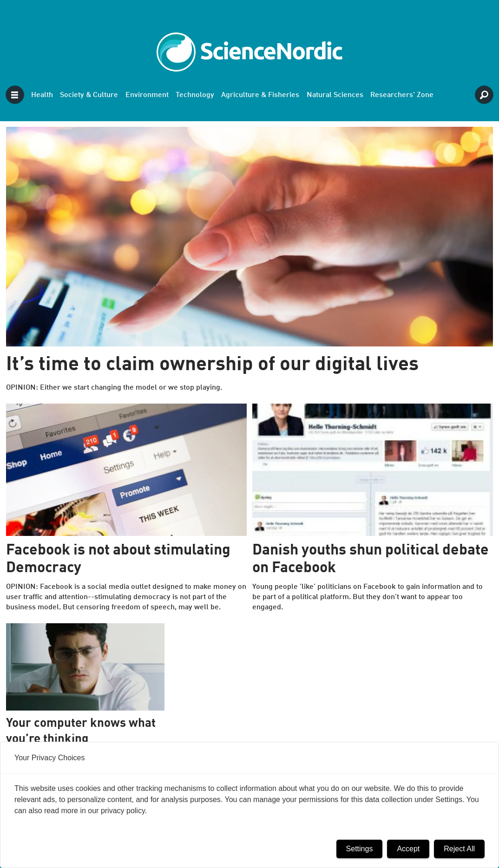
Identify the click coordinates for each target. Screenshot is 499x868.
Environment (147, 95)
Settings (360, 849)
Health (42, 95)
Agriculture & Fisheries (260, 95)
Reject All (459, 849)
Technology (195, 95)
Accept (408, 849)
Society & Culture (89, 95)
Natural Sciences (335, 95)
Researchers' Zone (402, 95)
